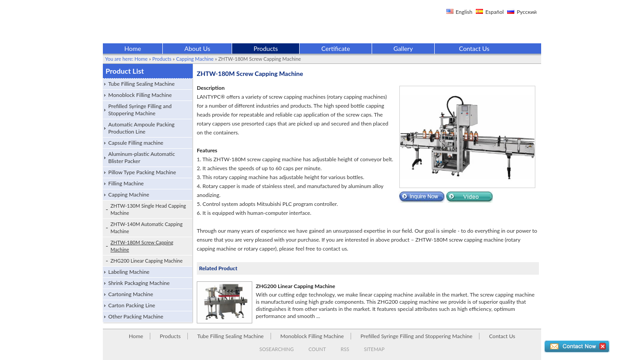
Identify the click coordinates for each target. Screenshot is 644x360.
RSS (345, 349)
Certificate (335, 48)
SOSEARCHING (277, 349)
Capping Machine (195, 59)
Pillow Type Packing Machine (142, 172)
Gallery (403, 48)
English (464, 12)
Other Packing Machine (136, 316)
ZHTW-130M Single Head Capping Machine (148, 209)
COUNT (317, 349)
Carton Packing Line (132, 305)
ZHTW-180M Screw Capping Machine (142, 246)
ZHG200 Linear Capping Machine (146, 261)
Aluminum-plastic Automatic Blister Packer (142, 157)
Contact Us (474, 48)
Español (494, 12)
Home (133, 48)
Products (266, 48)
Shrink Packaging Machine (139, 283)
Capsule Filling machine (136, 143)
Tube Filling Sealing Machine (142, 84)
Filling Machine (126, 183)
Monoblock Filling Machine (140, 95)
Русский (527, 12)
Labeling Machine (129, 272)
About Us (197, 48)
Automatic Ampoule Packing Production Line (141, 128)
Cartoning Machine (131, 294)
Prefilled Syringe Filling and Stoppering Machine (140, 110)
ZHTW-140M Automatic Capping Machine (146, 228)
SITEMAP (374, 349)
